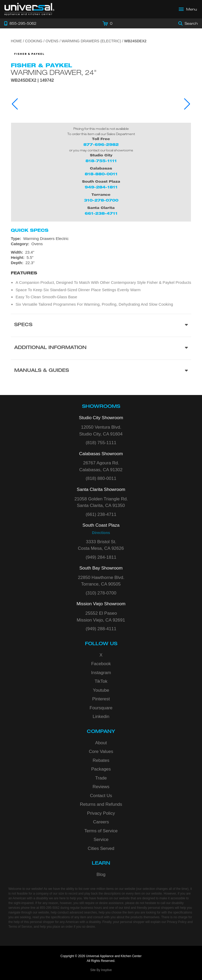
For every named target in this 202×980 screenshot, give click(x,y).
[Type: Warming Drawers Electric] (101, 239)
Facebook (101, 664)
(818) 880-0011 (101, 478)
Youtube (101, 690)
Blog (101, 874)
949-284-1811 (101, 187)
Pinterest (101, 699)
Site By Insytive (101, 970)
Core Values (101, 751)
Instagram (101, 673)
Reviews (101, 787)
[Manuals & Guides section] (101, 371)
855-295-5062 (50, 908)
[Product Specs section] (101, 325)
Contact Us (101, 796)
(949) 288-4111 (101, 629)
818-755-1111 (101, 161)
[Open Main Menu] (188, 9)
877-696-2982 (101, 144)
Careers (101, 822)
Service (101, 840)
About (101, 743)
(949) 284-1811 (101, 557)
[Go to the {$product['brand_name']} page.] (29, 53)
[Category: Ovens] (101, 244)
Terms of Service (101, 831)
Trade (101, 778)
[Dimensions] (101, 258)
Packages (101, 769)
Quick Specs (30, 230)
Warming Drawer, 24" (54, 72)
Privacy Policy (101, 813)
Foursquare (101, 708)
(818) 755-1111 (101, 443)
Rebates (101, 760)
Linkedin (101, 717)
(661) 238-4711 (101, 514)
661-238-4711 (101, 213)
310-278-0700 (101, 200)
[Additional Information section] (101, 348)
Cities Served (101, 848)
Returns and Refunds (101, 804)
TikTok (101, 681)
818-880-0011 (101, 174)
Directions (101, 533)
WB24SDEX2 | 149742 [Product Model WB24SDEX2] (32, 80)
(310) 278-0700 (101, 593)
